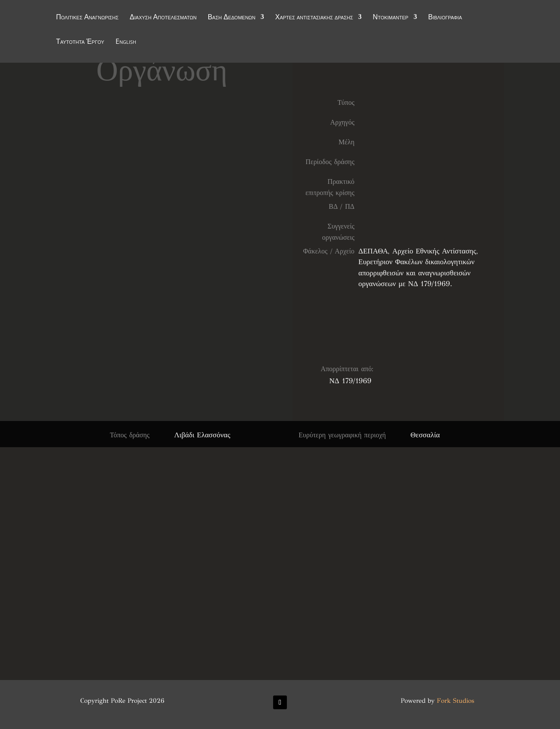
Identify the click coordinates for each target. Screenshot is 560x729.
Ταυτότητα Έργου (80, 43)
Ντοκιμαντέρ (391, 18)
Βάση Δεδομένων (232, 18)
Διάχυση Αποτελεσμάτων (163, 18)
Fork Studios (455, 701)
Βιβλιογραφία (445, 18)
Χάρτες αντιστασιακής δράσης (314, 18)
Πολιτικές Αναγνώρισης (87, 18)
